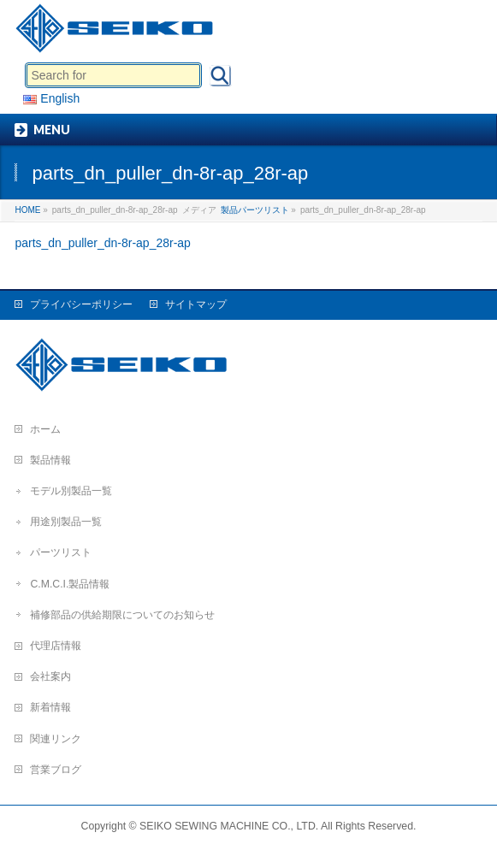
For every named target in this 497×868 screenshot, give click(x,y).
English (51, 98)
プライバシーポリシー (81, 304)
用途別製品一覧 (66, 522)
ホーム (45, 429)
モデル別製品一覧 (71, 491)
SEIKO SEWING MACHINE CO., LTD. (229, 826)
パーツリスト (61, 552)
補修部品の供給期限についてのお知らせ (122, 615)
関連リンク (56, 739)
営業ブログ (56, 770)
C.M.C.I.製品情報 (70, 584)
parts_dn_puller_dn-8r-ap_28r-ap (102, 243)
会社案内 (50, 676)
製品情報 (50, 460)
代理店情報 (56, 646)
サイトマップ (196, 304)
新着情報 (50, 707)
